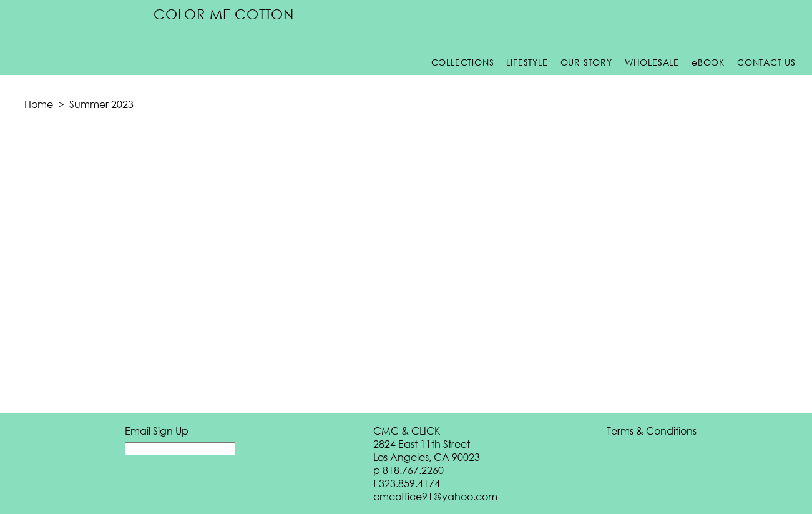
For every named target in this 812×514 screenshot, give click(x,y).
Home (39, 104)
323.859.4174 (409, 483)
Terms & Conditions (652, 431)
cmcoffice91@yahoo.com (435, 496)
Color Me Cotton (224, 14)
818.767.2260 (413, 470)
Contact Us (766, 62)
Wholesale (652, 62)
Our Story (586, 62)
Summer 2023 (101, 104)
